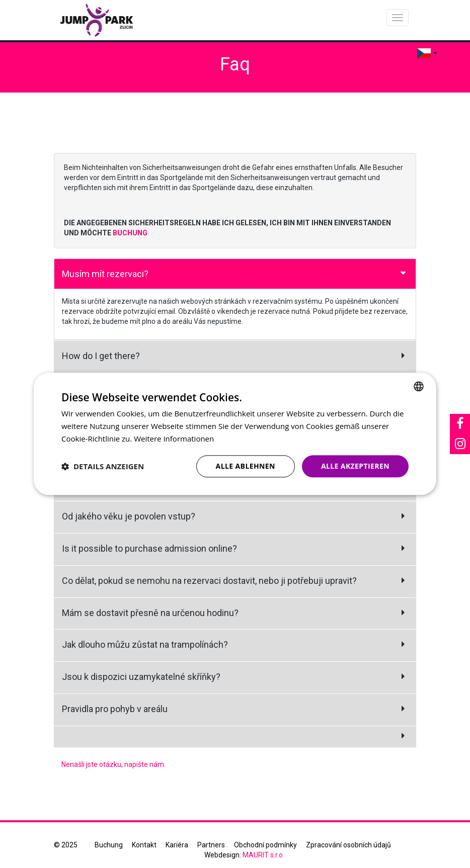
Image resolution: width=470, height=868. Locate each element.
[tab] (235, 274)
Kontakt (144, 845)
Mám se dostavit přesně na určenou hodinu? (150, 613)
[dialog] (235, 434)
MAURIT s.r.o (263, 855)
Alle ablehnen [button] (246, 466)
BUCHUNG (130, 233)
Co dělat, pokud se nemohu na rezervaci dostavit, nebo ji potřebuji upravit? (209, 581)
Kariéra (177, 845)
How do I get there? (101, 356)
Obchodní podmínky (265, 845)
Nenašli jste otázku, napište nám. (113, 764)
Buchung (109, 845)
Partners (211, 845)
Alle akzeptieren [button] (355, 466)
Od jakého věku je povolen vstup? (129, 516)
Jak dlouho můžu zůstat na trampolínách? (145, 644)
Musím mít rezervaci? (105, 274)
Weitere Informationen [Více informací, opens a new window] (174, 439)
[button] (103, 466)
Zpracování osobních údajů (348, 845)
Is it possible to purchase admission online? (149, 548)
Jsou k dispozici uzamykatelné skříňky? (141, 677)
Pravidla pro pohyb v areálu (115, 709)
